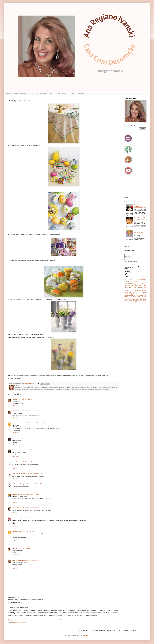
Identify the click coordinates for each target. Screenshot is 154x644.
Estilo (126, 286)
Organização (142, 287)
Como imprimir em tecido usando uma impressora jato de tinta (140, 206)
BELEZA (72, 93)
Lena (14, 518)
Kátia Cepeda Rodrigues (19, 474)
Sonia (14, 399)
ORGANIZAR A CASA (46, 93)
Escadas (137, 299)
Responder (15, 406)
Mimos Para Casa (141, 286)
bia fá (14, 462)
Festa (126, 299)
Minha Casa (129, 287)
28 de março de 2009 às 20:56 (31, 494)
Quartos (133, 294)
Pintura (140, 302)
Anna (14, 548)
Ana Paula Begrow (18, 560)
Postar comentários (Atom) (19, 623)
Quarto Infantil (128, 297)
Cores (135, 287)
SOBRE (9, 93)
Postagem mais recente (14, 620)
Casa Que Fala (134, 295)
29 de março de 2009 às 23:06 (26, 532)
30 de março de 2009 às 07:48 (24, 548)
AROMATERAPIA (61, 93)
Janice (14, 450)
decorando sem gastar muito (135, 289)
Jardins (144, 292)
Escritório (140, 298)
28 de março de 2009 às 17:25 (24, 462)
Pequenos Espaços (131, 292)
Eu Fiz (140, 292)
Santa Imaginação (17, 508)
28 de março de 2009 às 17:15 (25, 450)
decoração (129, 279)
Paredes (134, 298)
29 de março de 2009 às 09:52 (31, 508)
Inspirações (141, 279)
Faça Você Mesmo (140, 284)
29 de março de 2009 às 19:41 (24, 518)
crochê (130, 301)
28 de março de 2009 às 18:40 (35, 474)
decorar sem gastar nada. (130, 303)
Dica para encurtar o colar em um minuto (139, 232)
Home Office (135, 302)
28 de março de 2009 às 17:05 (25, 438)
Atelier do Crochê (17, 494)
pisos (141, 301)
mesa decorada (142, 295)
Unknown (15, 532)
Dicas (127, 281)
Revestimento (136, 301)
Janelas (126, 301)
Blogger (86, 635)
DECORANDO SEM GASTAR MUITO (25, 93)
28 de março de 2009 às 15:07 (36, 411)
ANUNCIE (81, 93)
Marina (14, 438)
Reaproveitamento (140, 291)
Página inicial (64, 620)
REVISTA (135, 297)
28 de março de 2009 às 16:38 (36, 423)
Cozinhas (127, 294)
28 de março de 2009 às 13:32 (24, 399)
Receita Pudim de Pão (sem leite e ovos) (140, 219)
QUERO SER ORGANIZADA (20, 411)
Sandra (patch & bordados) (20, 423)
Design (144, 294)
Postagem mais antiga (112, 620)
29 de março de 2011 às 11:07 (31, 560)
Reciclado (127, 295)
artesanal (131, 286)
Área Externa (143, 299)
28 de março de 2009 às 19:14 (35, 484)
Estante (144, 302)
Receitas (127, 291)
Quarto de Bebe (131, 299)
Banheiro (139, 294)
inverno (144, 298)
